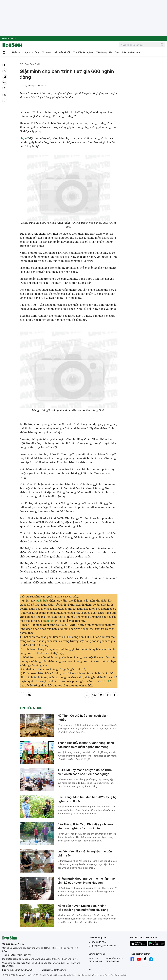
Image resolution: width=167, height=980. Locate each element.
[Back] (5, 101)
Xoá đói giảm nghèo (83, 52)
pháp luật (42, 601)
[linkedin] (5, 77)
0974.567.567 (112, 961)
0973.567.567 (95, 961)
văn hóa (108, 681)
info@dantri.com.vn (57, 970)
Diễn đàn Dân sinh (131, 52)
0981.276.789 (26, 970)
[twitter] (5, 71)
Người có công (32, 52)
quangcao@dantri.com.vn (104, 946)
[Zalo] (5, 82)
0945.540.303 (99, 942)
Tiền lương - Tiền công (107, 52)
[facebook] (5, 65)
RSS (91, 969)
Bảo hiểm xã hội (62, 52)
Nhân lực (17, 52)
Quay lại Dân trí (9, 38)
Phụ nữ (24, 138)
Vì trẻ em (47, 52)
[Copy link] (5, 88)
